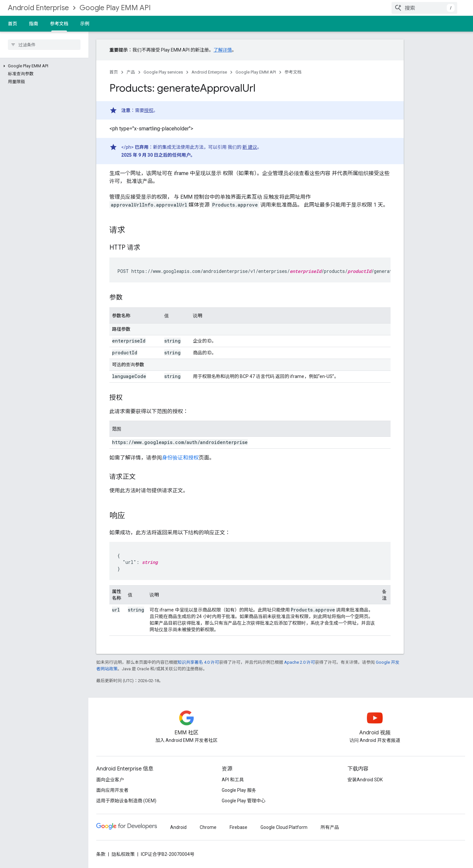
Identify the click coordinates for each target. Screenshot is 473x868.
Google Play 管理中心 (244, 801)
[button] (43, 66)
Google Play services (163, 72)
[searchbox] (44, 45)
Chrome (208, 827)
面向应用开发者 (112, 790)
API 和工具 (233, 780)
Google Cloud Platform (284, 827)
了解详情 (223, 50)
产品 (131, 72)
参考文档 (293, 72)
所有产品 (330, 827)
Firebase (238, 827)
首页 (12, 24)
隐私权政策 (123, 854)
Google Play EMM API (115, 8)
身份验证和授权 (180, 458)
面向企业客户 (110, 780)
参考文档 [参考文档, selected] (59, 24)
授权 (149, 110)
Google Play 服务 (239, 790)
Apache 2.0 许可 (300, 662)
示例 (85, 24)
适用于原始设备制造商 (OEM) (126, 801)
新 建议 (250, 147)
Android (178, 827)
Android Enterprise (38, 8)
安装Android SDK (365, 780)
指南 (34, 24)
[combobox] (424, 8)
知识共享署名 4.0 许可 (198, 662)
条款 (101, 854)
